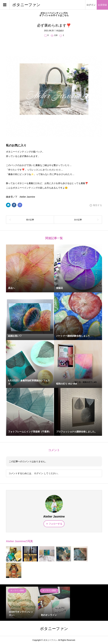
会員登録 (102, 5)
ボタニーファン (26, 5)
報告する (97, 205)
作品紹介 (60, 31)
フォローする (55, 524)
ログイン (91, 5)
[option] (22, 603)
